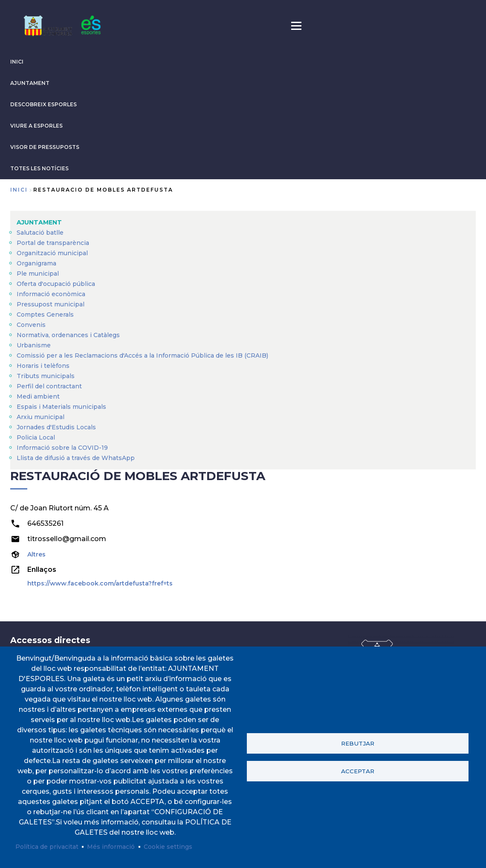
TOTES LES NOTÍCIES (39, 168)
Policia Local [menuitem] (36, 437)
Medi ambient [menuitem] (38, 396)
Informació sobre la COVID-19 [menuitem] (62, 448)
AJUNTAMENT (30, 83)
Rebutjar (358, 743)
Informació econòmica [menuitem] (51, 294)
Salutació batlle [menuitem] (40, 233)
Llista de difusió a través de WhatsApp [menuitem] (76, 458)
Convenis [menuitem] (31, 325)
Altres (36, 554)
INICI (17, 62)
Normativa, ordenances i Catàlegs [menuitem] (68, 335)
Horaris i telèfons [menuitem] (43, 366)
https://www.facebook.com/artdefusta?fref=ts (100, 583)
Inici (19, 190)
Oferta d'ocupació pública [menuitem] (56, 284)
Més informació (111, 847)
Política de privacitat (47, 847)
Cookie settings (168, 847)
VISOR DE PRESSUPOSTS (45, 147)
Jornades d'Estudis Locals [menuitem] (56, 427)
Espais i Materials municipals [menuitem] (61, 407)
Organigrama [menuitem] (36, 263)
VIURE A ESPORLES (36, 126)
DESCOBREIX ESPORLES (43, 104)
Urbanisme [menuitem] (34, 345)
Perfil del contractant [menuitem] (49, 386)
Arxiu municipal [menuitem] (40, 417)
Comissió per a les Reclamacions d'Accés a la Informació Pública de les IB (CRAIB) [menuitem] (142, 355)
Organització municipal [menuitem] (52, 253)
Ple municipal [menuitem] (38, 274)
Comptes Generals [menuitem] (45, 315)
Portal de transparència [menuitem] (53, 243)
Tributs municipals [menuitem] (46, 376)
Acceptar (358, 771)
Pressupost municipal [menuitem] (51, 304)
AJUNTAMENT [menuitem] (39, 222)
